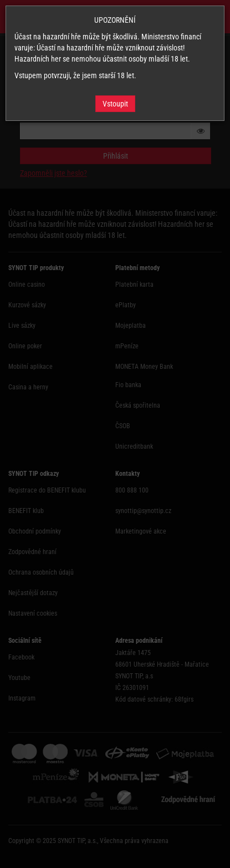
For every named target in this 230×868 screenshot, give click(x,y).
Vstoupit (115, 104)
